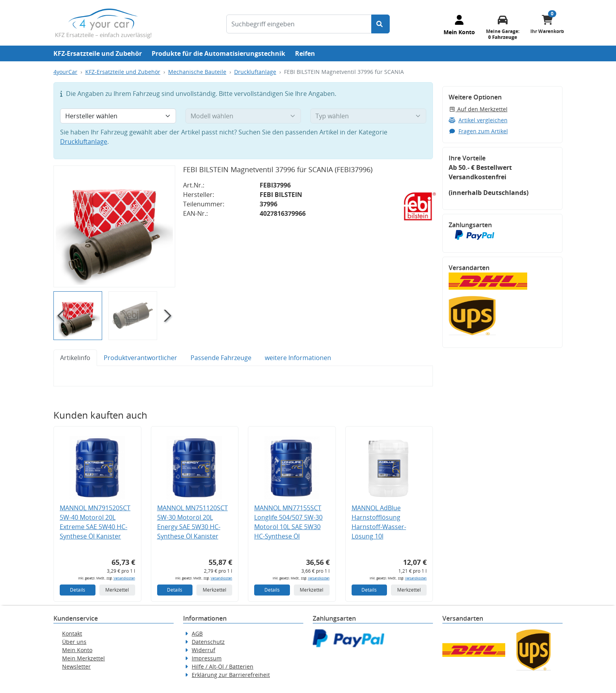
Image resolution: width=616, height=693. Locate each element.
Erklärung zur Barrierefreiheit (231, 675)
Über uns (74, 642)
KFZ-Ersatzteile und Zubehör (98, 53)
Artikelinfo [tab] (75, 358)
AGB (197, 633)
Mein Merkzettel (83, 658)
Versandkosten (124, 578)
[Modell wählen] (243, 116)
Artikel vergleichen (478, 120)
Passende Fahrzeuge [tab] (221, 358)
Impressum (207, 658)
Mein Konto (77, 650)
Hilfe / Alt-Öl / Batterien (223, 666)
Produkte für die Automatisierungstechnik (218, 53)
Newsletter (76, 666)
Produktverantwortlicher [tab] (140, 358)
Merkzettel (117, 590)
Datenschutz (208, 642)
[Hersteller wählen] (118, 116)
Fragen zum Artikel (478, 131)
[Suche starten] (380, 24)
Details (78, 590)
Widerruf (203, 650)
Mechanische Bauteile (197, 72)
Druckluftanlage (255, 72)
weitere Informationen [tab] (298, 358)
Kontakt (72, 633)
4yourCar (65, 72)
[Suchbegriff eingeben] (299, 24)
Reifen (305, 53)
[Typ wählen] (368, 116)
